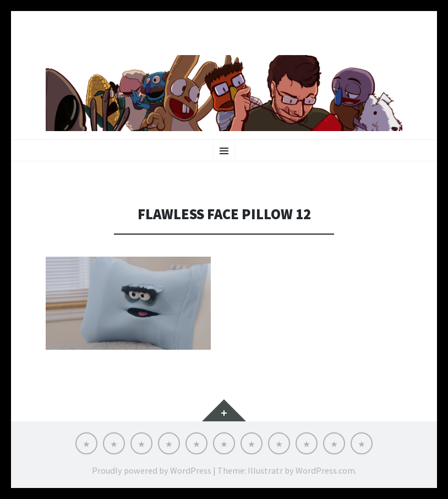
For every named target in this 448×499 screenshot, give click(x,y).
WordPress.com (325, 470)
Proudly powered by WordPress (152, 470)
